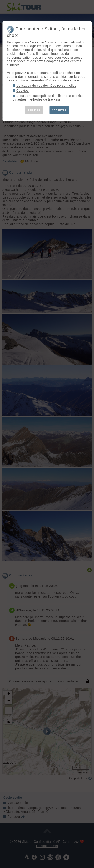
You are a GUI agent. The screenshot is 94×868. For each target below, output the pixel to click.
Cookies (23, 91)
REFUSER (34, 110)
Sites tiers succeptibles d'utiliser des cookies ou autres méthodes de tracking (48, 98)
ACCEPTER (59, 110)
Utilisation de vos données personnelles (46, 86)
